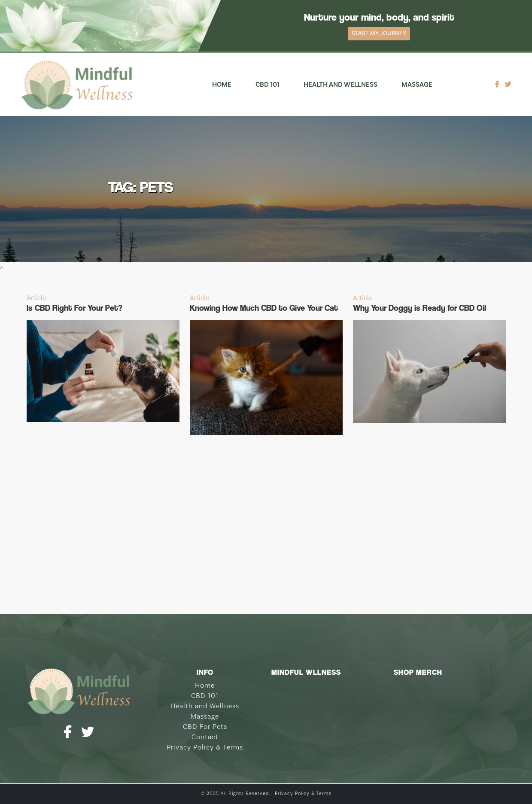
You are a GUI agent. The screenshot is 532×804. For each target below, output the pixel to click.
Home (222, 85)
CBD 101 (268, 85)
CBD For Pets (205, 727)
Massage (417, 85)
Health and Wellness (340, 85)
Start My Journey (379, 33)
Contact (205, 737)
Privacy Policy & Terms (205, 747)
